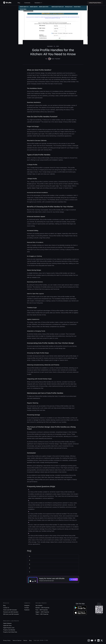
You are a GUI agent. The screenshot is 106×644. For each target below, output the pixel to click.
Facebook (27, 609)
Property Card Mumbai (9, 629)
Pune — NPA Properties (42, 609)
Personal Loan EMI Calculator (11, 611)
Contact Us (6, 607)
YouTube (27, 607)
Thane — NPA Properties (42, 613)
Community (27, 3)
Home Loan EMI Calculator (10, 609)
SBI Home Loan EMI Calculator (11, 613)
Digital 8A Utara (7, 625)
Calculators (38, 3)
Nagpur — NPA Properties (42, 611)
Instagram (27, 605)
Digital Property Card (9, 627)
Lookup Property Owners (95, 3)
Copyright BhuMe (39, 640)
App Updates (39, 605)
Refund (25, 640)
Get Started (73, 579)
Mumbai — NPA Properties (42, 607)
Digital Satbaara (7, 623)
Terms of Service (17, 640)
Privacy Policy (7, 640)
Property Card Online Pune (10, 631)
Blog (19, 3)
